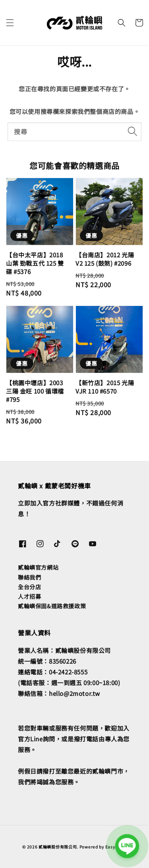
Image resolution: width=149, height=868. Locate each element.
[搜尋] (132, 131)
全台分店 (29, 587)
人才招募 (29, 596)
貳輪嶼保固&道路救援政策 (52, 606)
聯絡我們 (29, 577)
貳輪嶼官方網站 (38, 567)
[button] (10, 23)
